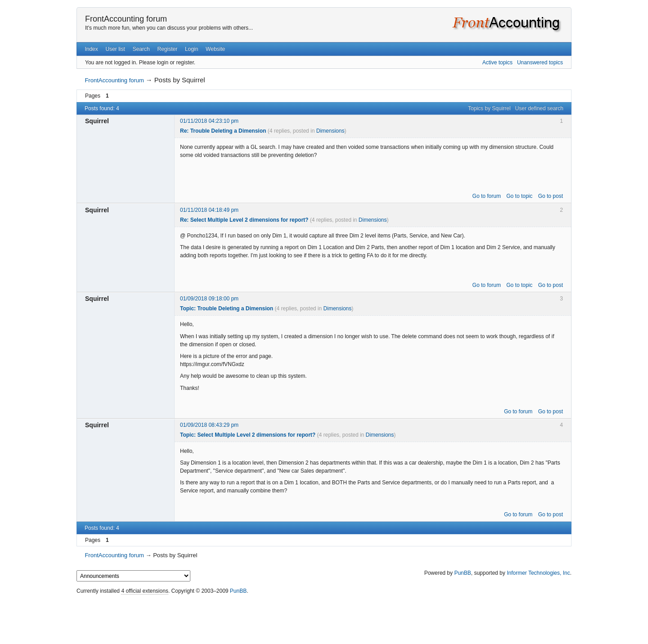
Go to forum (487, 196)
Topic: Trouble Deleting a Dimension (227, 309)
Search (141, 49)
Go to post (551, 196)
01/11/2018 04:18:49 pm (209, 210)
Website (215, 49)
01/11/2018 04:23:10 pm (209, 121)
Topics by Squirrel (489, 108)
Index (91, 49)
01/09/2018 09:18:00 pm (209, 299)
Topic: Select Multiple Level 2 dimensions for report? (248, 435)
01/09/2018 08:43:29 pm (209, 425)
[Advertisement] (324, 617)
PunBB (462, 573)
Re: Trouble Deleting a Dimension (223, 131)
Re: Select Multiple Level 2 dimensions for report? (244, 220)
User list (115, 49)
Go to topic (519, 196)
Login (191, 49)
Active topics (497, 63)
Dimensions (331, 131)
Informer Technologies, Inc (538, 573)
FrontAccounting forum (126, 19)
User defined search (539, 108)
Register (167, 49)
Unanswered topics (540, 63)
